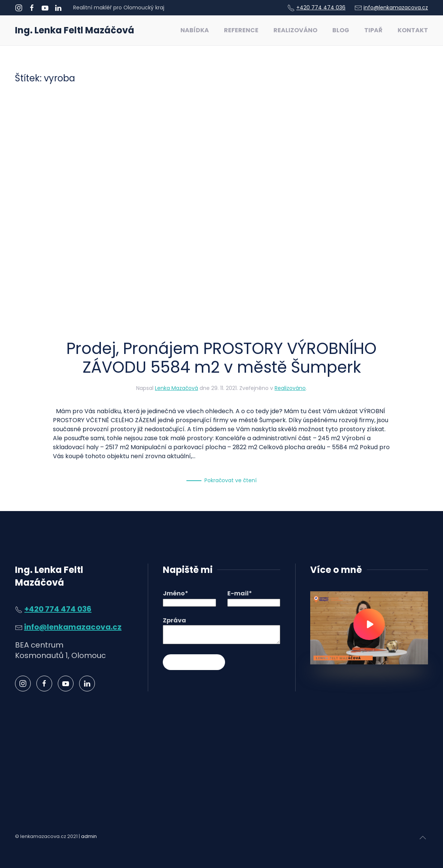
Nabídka (195, 30)
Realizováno (295, 30)
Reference (241, 30)
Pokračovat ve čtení (231, 480)
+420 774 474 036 (321, 7)
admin (89, 836)
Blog (341, 30)
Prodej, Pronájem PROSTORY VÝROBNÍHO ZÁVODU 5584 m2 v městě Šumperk (221, 358)
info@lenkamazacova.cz (396, 7)
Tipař (373, 30)
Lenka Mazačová (176, 388)
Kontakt (413, 30)
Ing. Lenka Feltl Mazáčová (75, 30)
